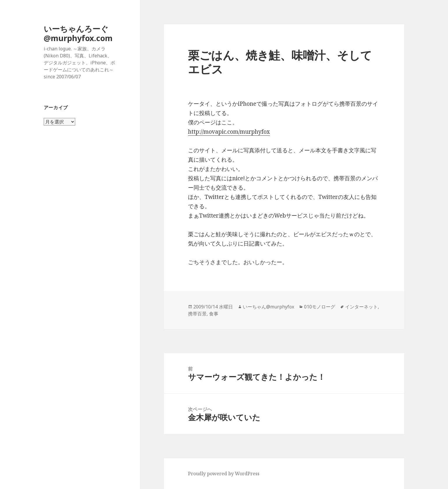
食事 (214, 314)
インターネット (361, 307)
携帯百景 (197, 314)
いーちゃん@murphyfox (268, 307)
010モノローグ (320, 307)
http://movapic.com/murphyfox (229, 132)
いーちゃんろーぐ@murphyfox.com (78, 33)
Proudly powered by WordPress (224, 474)
